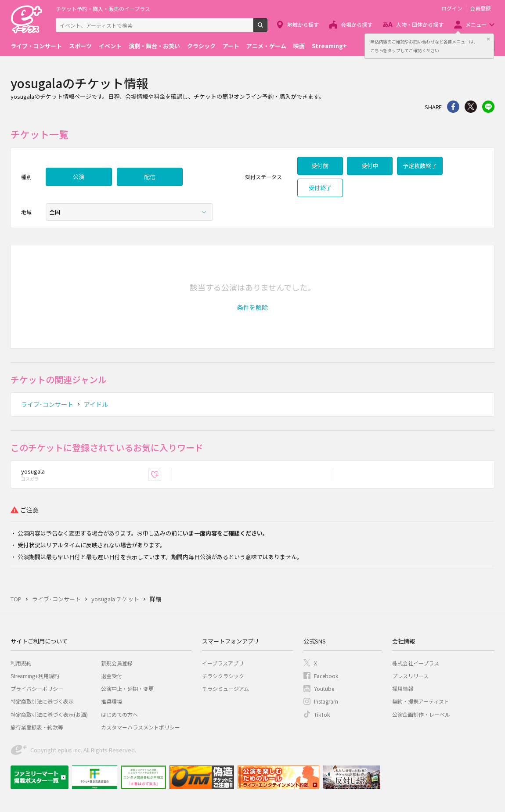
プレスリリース (410, 676)
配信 (150, 177)
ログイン (452, 8)
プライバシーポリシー (37, 688)
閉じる (488, 39)
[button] (252, 307)
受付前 (320, 166)
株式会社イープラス (416, 663)
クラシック (201, 46)
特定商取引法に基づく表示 (42, 701)
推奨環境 (112, 701)
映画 (299, 46)
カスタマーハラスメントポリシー (141, 727)
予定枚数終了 (420, 166)
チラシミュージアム (225, 688)
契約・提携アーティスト (421, 701)
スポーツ (80, 46)
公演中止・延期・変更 (127, 688)
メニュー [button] (476, 24)
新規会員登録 (117, 663)
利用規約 (21, 663)
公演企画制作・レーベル (421, 714)
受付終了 (320, 188)
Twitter (471, 107)
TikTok (322, 714)
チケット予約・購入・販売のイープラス (103, 9)
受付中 (370, 166)
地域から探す (303, 24)
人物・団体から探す (420, 24)
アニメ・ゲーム (266, 46)
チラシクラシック (223, 676)
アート (231, 46)
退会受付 (112, 676)
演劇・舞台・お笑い (154, 46)
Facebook (326, 676)
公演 (79, 177)
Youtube (324, 688)
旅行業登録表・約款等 (37, 727)
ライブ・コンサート (36, 46)
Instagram (326, 701)
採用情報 (403, 688)
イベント (110, 46)
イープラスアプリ (223, 663)
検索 (267, 29)
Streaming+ (329, 46)
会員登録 (480, 8)
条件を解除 (252, 307)
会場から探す (357, 24)
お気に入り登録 (161, 474)
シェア (453, 107)
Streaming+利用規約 (35, 676)
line (488, 107)
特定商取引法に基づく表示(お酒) (49, 714)
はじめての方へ (119, 714)
